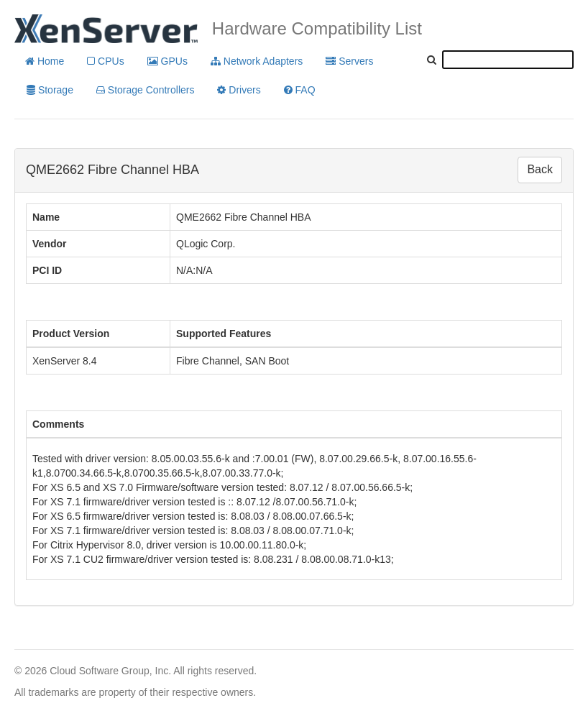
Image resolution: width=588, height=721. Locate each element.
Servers (349, 61)
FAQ (300, 90)
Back (540, 169)
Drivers (239, 90)
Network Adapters (257, 61)
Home (45, 61)
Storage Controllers (146, 90)
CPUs (105, 61)
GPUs (167, 61)
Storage (50, 90)
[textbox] (508, 60)
